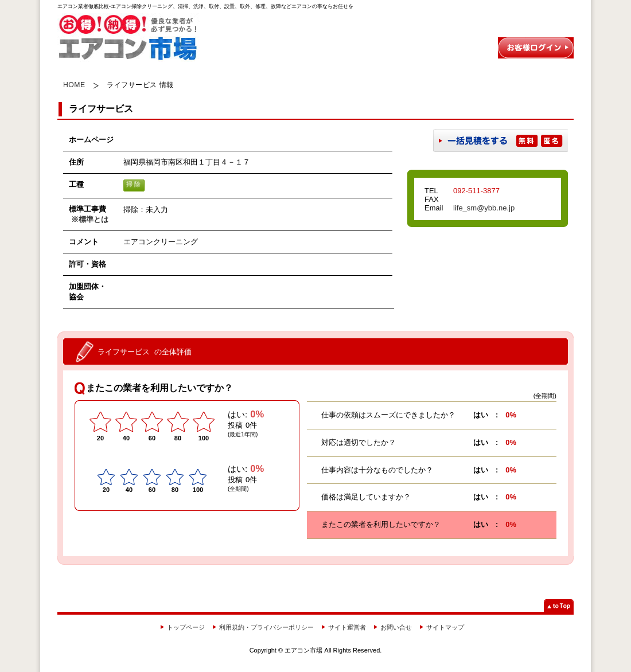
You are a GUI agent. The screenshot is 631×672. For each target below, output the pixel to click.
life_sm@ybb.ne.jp (484, 208)
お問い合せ (396, 627)
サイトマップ (445, 627)
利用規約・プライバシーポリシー (266, 627)
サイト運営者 (347, 627)
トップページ (186, 627)
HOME (74, 85)
